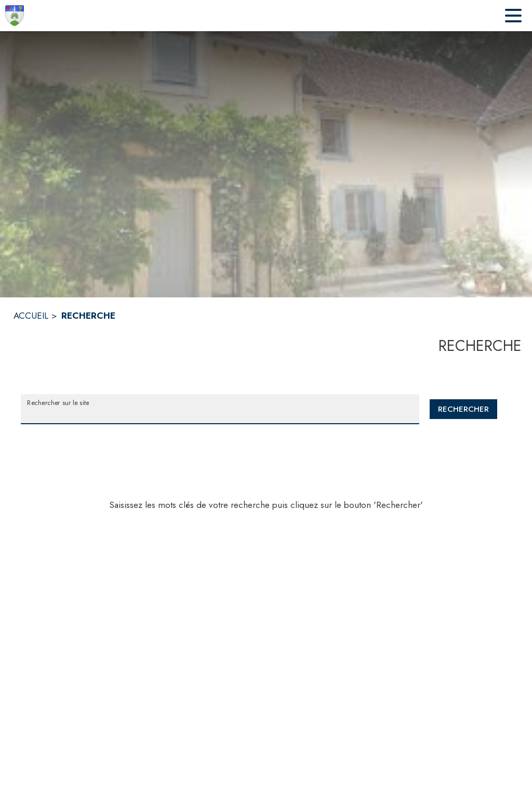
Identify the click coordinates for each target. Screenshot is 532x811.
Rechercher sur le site (58, 402)
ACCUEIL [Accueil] (31, 316)
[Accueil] (15, 16)
